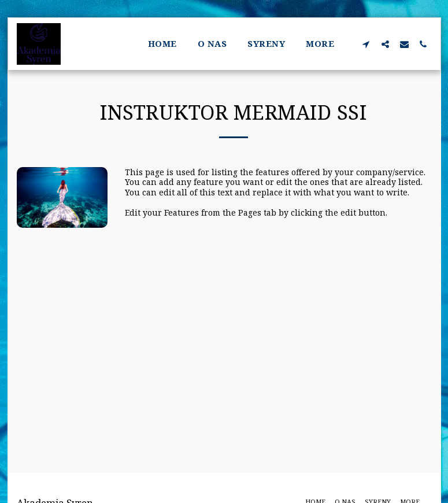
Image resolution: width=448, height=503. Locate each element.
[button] (366, 44)
